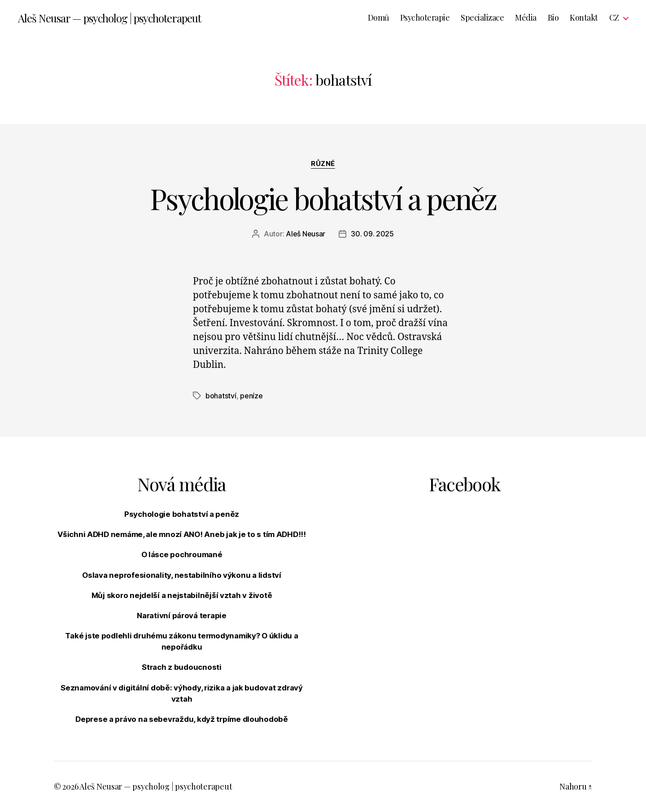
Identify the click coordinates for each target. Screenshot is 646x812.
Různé (323, 164)
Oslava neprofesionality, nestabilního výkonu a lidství (181, 575)
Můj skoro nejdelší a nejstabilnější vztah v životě (182, 595)
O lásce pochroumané (182, 554)
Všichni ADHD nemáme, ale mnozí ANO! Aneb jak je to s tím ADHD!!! (182, 534)
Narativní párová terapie (182, 616)
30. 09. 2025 (372, 234)
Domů (378, 18)
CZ (614, 18)
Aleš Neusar (306, 234)
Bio (553, 18)
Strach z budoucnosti (182, 667)
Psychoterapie (425, 18)
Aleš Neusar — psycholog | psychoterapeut (109, 18)
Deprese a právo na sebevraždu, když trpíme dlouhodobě (182, 719)
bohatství (221, 396)
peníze (251, 396)
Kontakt (584, 18)
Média (526, 18)
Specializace (482, 18)
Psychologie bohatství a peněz (323, 198)
